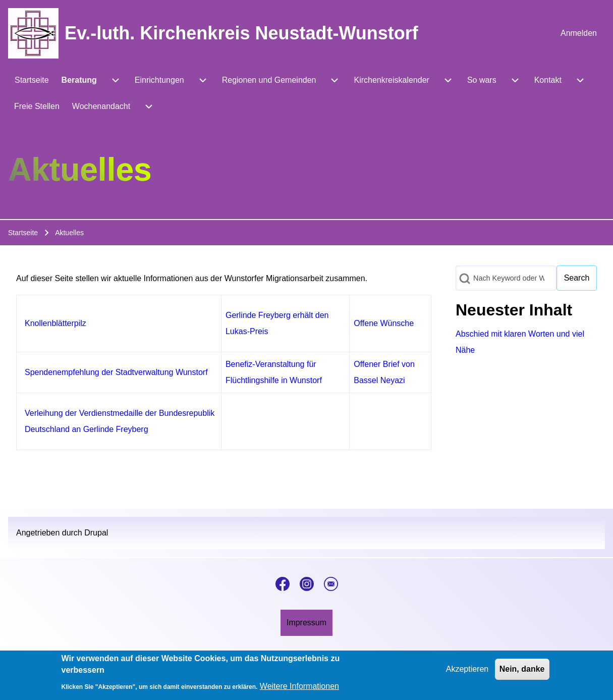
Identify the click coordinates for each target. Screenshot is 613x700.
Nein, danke (522, 672)
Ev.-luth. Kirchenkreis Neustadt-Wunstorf (241, 33)
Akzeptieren (467, 672)
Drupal (96, 533)
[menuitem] (579, 33)
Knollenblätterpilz (55, 323)
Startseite (23, 233)
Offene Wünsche (384, 323)
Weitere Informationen (299, 689)
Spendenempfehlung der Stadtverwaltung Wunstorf (116, 372)
